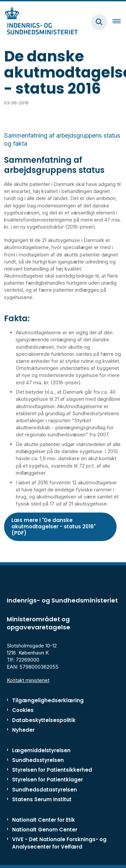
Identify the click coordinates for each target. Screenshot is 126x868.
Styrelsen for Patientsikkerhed (52, 770)
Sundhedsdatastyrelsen (45, 790)
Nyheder (23, 730)
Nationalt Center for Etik (44, 820)
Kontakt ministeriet (28, 680)
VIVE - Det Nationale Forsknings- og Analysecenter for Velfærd (59, 843)
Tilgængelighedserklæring (48, 700)
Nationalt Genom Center (45, 830)
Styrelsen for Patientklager (48, 780)
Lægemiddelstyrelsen (41, 750)
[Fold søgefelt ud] (99, 22)
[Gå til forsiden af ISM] (39, 22)
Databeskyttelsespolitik (44, 720)
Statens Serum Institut (42, 799)
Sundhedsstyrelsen (38, 760)
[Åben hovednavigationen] (119, 22)
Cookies (23, 710)
